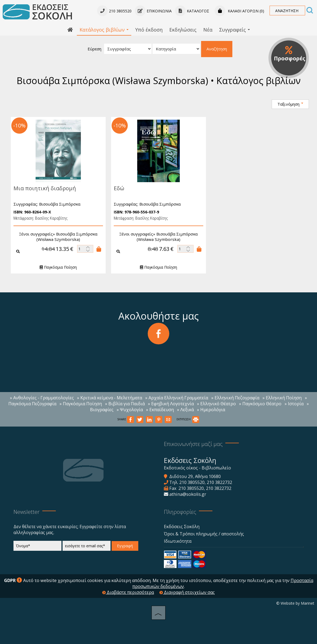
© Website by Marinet (295, 603)
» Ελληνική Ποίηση (282, 398)
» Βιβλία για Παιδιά (125, 404)
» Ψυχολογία (130, 410)
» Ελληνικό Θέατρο (216, 404)
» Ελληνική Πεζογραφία (235, 398)
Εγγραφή (125, 546)
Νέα (208, 30)
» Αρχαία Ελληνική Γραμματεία (177, 398)
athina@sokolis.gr (188, 494)
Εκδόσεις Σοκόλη (182, 527)
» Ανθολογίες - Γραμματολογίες (42, 398)
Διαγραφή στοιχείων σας (187, 592)
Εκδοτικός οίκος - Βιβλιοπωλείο (197, 468)
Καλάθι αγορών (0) (239, 11)
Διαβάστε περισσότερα (128, 592)
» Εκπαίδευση (160, 410)
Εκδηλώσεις (183, 30)
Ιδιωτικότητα (178, 541)
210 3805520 (192, 482)
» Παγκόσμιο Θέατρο (260, 404)
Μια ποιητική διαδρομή (42, 188)
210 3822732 (219, 482)
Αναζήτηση (217, 49)
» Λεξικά (185, 410)
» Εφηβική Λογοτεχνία (171, 404)
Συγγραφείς (235, 30)
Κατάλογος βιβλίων (104, 30)
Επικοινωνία (153, 11)
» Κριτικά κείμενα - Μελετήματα (110, 398)
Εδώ (116, 188)
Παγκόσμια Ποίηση (56, 267)
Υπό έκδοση (149, 30)
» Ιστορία (294, 404)
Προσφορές (290, 54)
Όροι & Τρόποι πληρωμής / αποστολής (204, 534)
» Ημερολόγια (211, 410)
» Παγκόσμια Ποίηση (81, 404)
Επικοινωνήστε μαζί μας (193, 444)
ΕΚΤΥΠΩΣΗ (188, 419)
